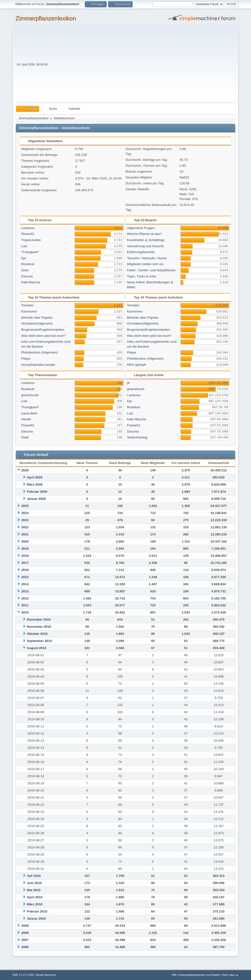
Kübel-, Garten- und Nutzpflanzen (151, 270)
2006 (25, 947)
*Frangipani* (30, 252)
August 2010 (36, 648)
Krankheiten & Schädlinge (146, 240)
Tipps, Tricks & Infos (142, 276)
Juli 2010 (34, 876)
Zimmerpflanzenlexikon (46, 18)
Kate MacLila (31, 282)
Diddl (25, 437)
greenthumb (30, 395)
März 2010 (35, 904)
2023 (25, 520)
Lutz (24, 246)
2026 (25, 470)
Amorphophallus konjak (38, 365)
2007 (25, 940)
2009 (25, 926)
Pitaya (26, 359)
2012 (25, 598)
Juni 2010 (34, 883)
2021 (25, 534)
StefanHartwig (137, 437)
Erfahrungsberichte (141, 252)
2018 (25, 556)
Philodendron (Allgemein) (39, 352)
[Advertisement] (142, 66)
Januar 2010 (36, 919)
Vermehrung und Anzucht (145, 246)
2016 (25, 570)
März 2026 (35, 484)
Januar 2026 (36, 499)
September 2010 (39, 641)
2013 (25, 591)
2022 (25, 527)
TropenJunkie (31, 240)
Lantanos (28, 228)
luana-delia (29, 413)
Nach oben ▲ (230, 975)
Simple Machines (46, 975)
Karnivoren (29, 311)
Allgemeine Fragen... (142, 228)
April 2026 (35, 477)
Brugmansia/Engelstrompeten (43, 330)
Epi (23, 258)
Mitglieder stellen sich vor (145, 264)
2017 (25, 563)
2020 (25, 541)
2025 (25, 506)
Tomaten (27, 305)
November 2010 (39, 627)
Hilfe (174, 975)
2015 (25, 577)
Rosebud (28, 264)
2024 (25, 513)
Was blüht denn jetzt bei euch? (43, 336)
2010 (25, 612)
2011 (25, 605)
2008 (25, 933)
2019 (25, 549)
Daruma (27, 276)
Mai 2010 (34, 890)
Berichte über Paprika (37, 318)
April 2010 (35, 897)
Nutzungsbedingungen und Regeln (200, 975)
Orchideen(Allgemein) (37, 323)
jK (128, 383)
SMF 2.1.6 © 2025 (23, 975)
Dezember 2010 (39, 619)
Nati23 (184, 177)
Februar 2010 (37, 911)
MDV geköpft (136, 365)
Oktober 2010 (37, 634)
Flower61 (28, 234)
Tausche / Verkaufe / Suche (147, 258)
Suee (25, 270)
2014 (25, 584)
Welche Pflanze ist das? (144, 234)
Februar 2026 (37, 492)
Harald (26, 419)
